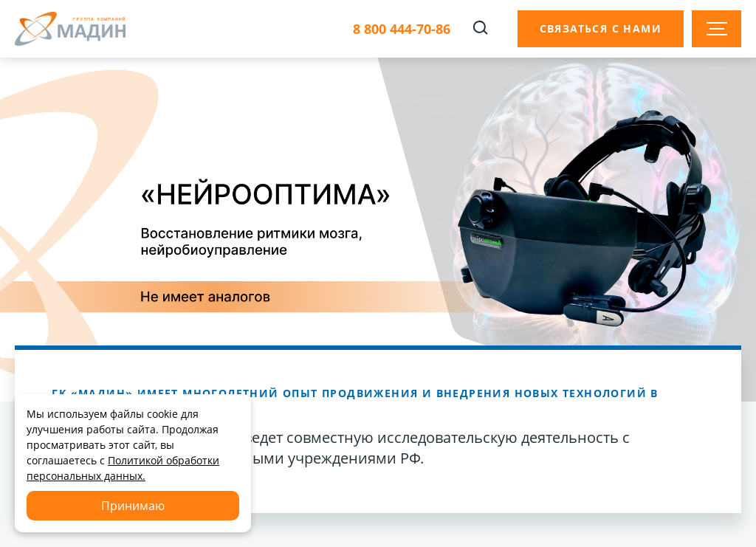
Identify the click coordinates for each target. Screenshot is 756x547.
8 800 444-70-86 (402, 29)
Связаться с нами (601, 28)
